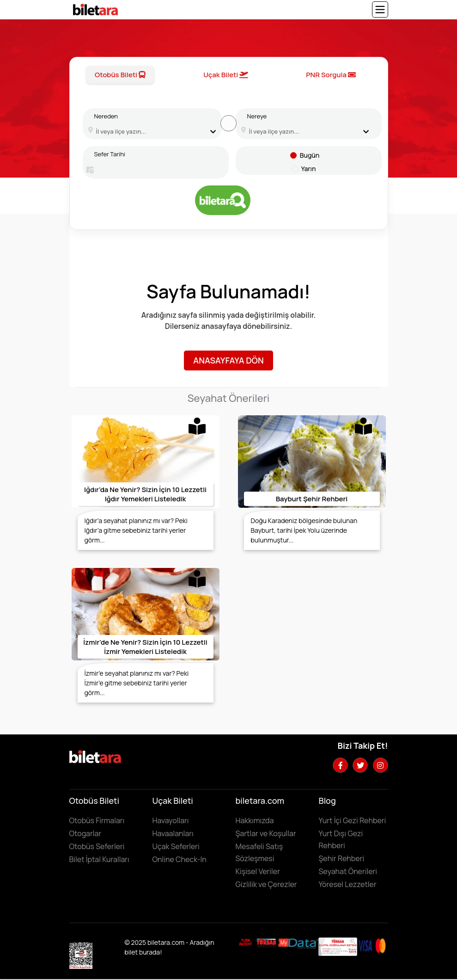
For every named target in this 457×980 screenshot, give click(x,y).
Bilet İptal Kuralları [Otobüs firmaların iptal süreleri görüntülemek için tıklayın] (99, 859)
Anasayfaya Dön (228, 360)
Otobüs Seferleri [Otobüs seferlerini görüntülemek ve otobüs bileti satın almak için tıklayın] (97, 846)
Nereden (106, 116)
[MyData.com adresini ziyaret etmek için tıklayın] (298, 943)
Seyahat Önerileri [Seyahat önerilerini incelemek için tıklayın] (348, 871)
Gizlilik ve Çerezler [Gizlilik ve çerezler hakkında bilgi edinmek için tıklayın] (266, 884)
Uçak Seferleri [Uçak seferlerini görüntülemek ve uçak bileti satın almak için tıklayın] (176, 846)
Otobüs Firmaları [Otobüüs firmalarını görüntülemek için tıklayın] (97, 820)
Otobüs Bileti (120, 75)
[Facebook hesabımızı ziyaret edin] (340, 765)
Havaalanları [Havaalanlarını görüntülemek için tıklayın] (173, 833)
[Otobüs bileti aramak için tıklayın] (223, 200)
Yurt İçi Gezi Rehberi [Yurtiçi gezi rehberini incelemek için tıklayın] (353, 820)
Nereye (257, 116)
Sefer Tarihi (110, 154)
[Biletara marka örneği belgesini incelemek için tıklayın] (246, 942)
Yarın (309, 169)
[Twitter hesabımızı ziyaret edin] (360, 765)
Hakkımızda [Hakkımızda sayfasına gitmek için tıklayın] (255, 820)
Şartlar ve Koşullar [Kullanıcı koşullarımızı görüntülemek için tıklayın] (266, 833)
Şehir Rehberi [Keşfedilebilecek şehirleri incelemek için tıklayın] (342, 858)
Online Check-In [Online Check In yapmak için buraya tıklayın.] (180, 859)
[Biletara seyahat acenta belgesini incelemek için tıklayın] (267, 942)
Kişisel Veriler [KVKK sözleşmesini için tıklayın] (258, 871)
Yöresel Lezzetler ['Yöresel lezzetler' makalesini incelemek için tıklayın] (348, 884)
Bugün (310, 155)
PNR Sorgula (331, 75)
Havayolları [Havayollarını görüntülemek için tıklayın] (171, 820)
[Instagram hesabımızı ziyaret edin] (381, 765)
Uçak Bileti (226, 75)
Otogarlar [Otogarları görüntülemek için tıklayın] (85, 833)
